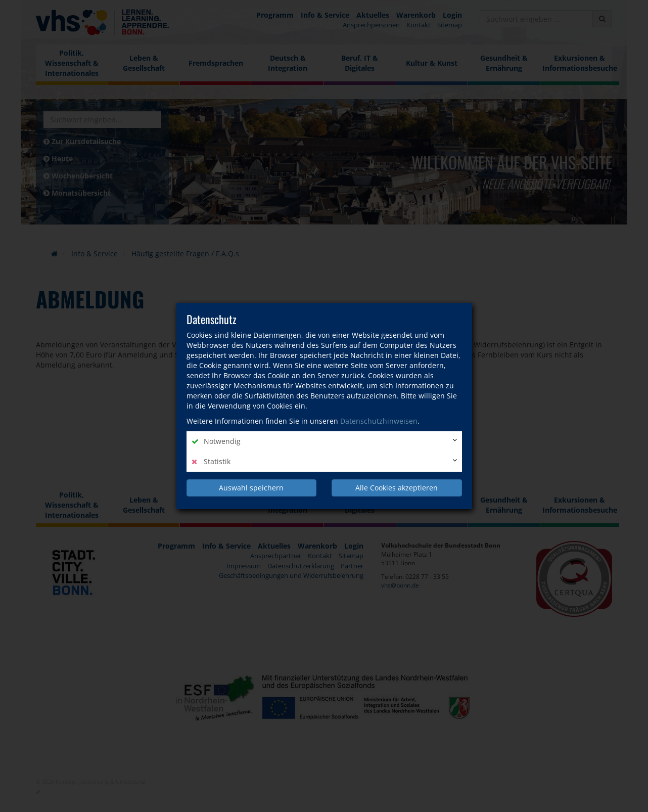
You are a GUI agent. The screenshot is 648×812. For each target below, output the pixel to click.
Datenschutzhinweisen (379, 421)
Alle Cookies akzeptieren (397, 488)
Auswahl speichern (251, 488)
